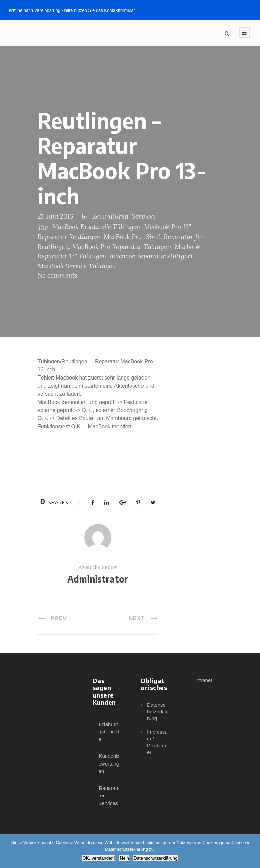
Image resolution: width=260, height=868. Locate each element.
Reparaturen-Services (124, 216)
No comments (57, 275)
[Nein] (252, 851)
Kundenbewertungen (109, 763)
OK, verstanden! (99, 858)
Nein (124, 858)
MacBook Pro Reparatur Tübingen (122, 247)
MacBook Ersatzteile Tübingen (96, 227)
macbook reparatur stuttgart (151, 256)
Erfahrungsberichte (109, 732)
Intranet (204, 680)
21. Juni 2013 (55, 216)
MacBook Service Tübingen (77, 266)
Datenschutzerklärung (157, 712)
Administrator (98, 579)
